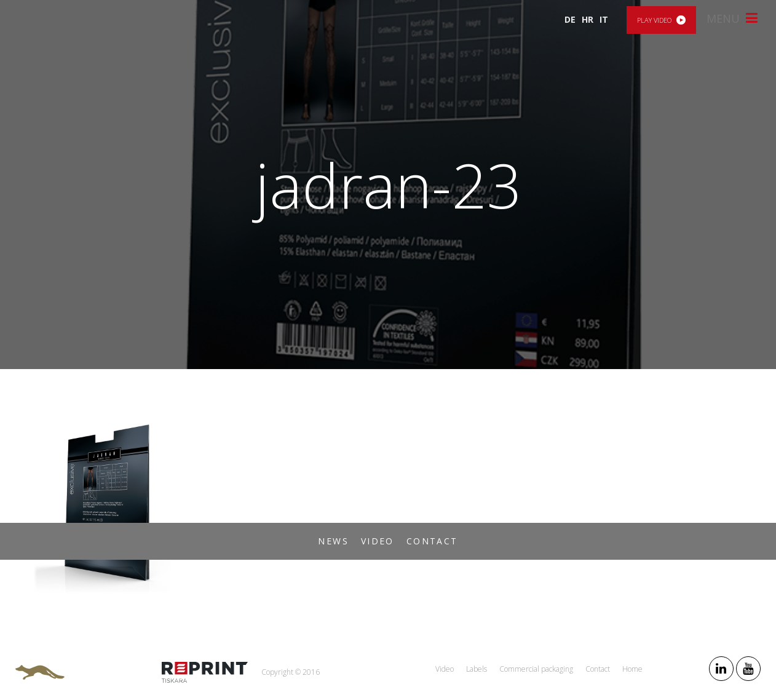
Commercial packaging (536, 669)
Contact (432, 541)
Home (632, 669)
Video (378, 541)
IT (604, 19)
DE (570, 19)
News (333, 541)
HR (588, 19)
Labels (477, 669)
